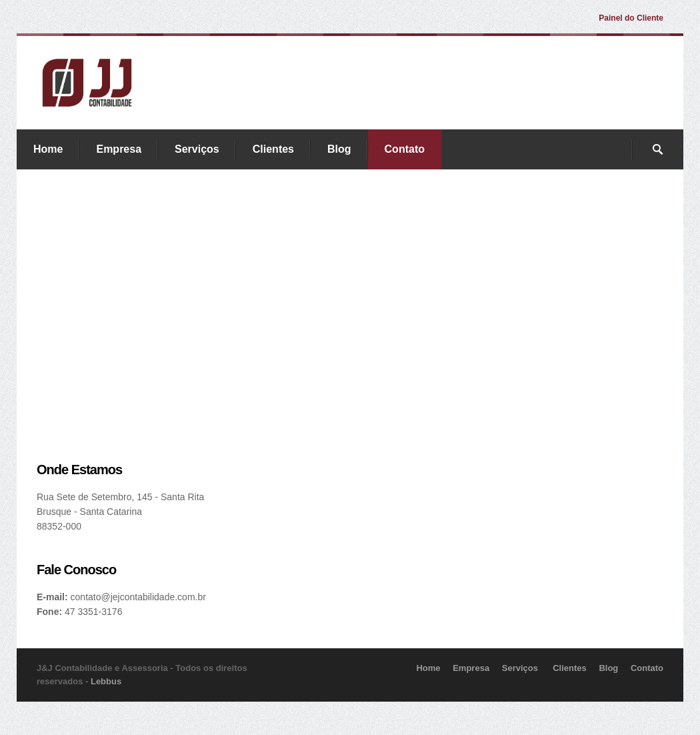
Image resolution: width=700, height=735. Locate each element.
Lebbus (106, 681)
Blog (339, 149)
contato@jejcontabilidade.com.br (138, 597)
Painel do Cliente (631, 18)
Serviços (197, 149)
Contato (405, 149)
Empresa (119, 149)
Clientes (273, 149)
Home (48, 149)
